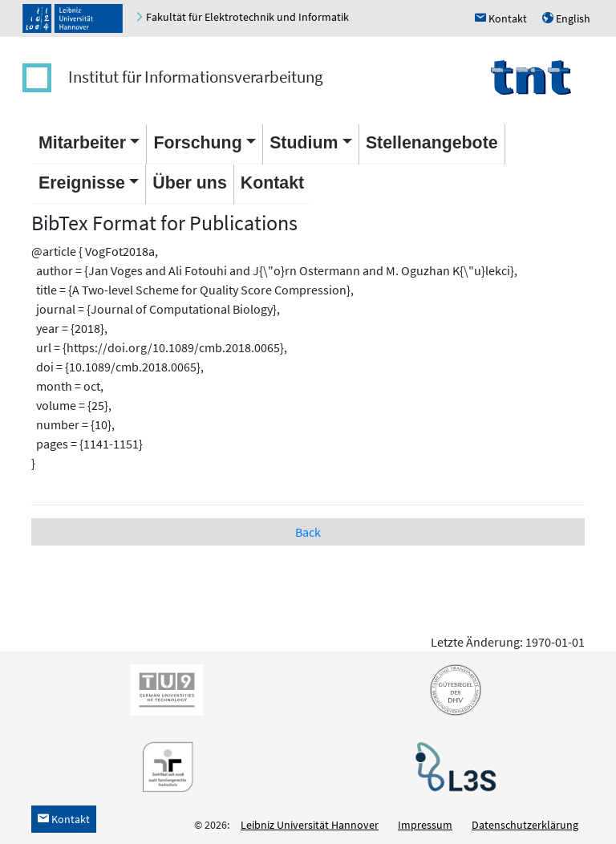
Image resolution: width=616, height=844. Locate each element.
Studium (304, 143)
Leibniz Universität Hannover (310, 825)
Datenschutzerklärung (525, 825)
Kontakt (272, 183)
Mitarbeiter (82, 143)
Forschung (197, 143)
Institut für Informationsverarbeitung (196, 77)
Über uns (189, 183)
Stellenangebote (432, 143)
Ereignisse (82, 183)
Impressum (425, 825)
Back (308, 532)
